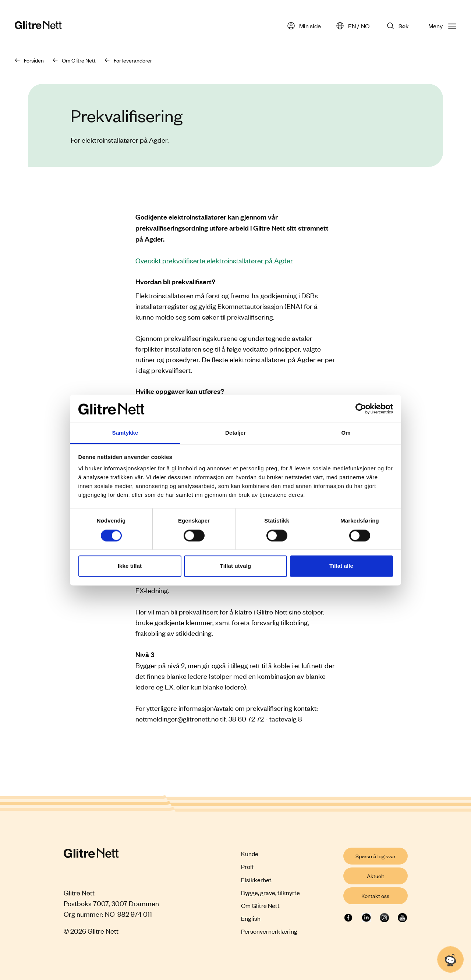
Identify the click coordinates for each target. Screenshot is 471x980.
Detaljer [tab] (235, 433)
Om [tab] (346, 433)
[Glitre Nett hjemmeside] (38, 26)
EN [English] (352, 26)
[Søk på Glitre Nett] (399, 26)
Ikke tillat (130, 566)
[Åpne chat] (450, 959)
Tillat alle (341, 566)
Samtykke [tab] (125, 433)
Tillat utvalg (235, 566)
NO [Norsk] (365, 26)
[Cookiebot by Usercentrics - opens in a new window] (361, 409)
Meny (442, 26)
